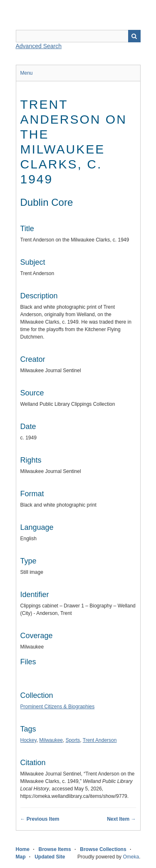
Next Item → (121, 819)
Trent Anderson (100, 740)
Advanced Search (39, 46)
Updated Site (50, 857)
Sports (73, 740)
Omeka (131, 857)
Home (23, 849)
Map (21, 857)
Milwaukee (51, 740)
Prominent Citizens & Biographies (58, 707)
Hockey (28, 740)
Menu (27, 73)
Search (134, 36)
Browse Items (55, 849)
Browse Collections (103, 849)
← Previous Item (40, 819)
